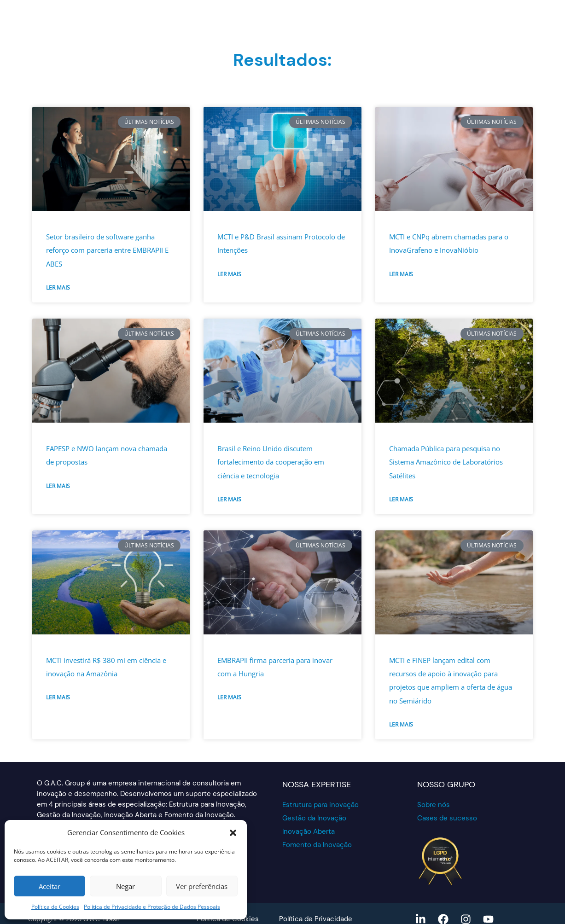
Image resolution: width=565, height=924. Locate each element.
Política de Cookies (55, 907)
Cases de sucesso (447, 818)
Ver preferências (202, 886)
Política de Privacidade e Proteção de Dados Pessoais (152, 907)
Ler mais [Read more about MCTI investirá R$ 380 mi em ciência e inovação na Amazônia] (58, 697)
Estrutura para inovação (320, 805)
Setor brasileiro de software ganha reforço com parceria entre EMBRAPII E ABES (107, 250)
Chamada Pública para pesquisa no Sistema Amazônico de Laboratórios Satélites (446, 462)
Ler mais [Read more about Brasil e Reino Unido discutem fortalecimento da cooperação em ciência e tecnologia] (229, 499)
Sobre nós (434, 805)
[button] (233, 833)
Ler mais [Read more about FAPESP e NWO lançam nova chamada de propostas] (58, 486)
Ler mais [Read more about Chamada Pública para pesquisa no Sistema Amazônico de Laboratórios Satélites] (401, 499)
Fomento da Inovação (317, 845)
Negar (125, 886)
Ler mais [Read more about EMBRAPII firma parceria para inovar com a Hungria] (229, 697)
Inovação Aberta (309, 831)
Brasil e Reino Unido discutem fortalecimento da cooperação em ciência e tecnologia (271, 462)
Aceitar (50, 886)
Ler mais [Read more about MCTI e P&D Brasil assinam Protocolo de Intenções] (229, 274)
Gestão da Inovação (314, 818)
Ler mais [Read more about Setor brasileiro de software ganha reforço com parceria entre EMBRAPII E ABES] (58, 288)
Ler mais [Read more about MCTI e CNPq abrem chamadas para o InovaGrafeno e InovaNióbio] (401, 274)
